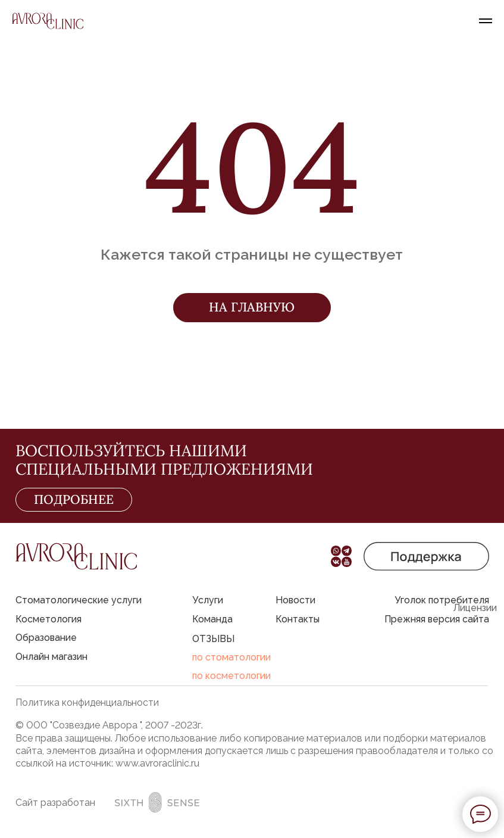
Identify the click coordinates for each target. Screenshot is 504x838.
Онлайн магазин (51, 657)
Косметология (48, 619)
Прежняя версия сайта (437, 619)
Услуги (208, 600)
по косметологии (231, 676)
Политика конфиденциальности (87, 703)
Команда (212, 619)
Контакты (298, 619)
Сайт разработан (55, 803)
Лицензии (475, 608)
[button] (426, 556)
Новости (295, 600)
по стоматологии (231, 657)
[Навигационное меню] (486, 21)
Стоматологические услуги (79, 600)
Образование (46, 638)
